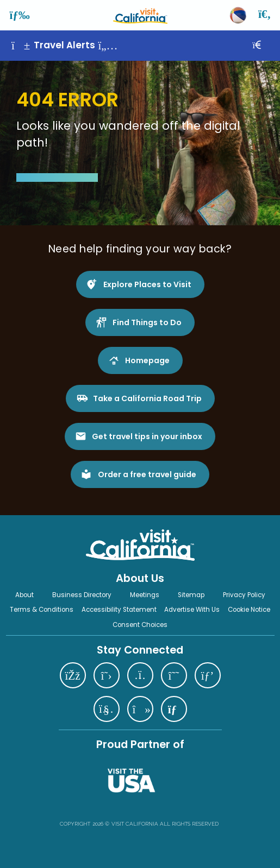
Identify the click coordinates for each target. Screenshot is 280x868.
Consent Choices (140, 625)
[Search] (265, 15)
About (24, 595)
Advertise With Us (192, 610)
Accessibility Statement (119, 610)
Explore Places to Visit (147, 284)
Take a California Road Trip (147, 398)
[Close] (265, 45)
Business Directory (82, 595)
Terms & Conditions (42, 610)
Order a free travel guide (147, 474)
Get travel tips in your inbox (147, 436)
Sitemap (191, 595)
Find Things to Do (147, 322)
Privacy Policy (244, 595)
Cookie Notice (249, 610)
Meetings (145, 595)
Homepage (147, 360)
